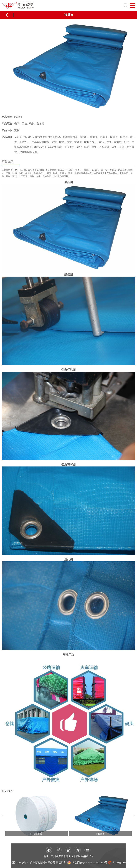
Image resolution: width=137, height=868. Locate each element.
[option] (36, 816)
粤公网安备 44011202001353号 (89, 862)
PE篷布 (101, 834)
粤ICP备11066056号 (124, 862)
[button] (3, 816)
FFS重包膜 (36, 834)
